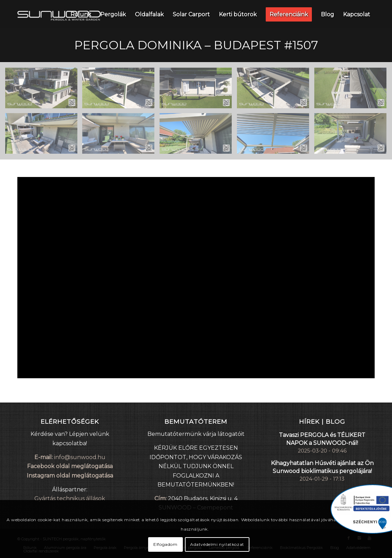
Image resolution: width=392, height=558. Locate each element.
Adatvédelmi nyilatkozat (217, 544)
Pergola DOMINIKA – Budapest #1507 (196, 45)
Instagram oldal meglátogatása (70, 476)
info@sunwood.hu (80, 457)
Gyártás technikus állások (70, 498)
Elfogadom (165, 544)
